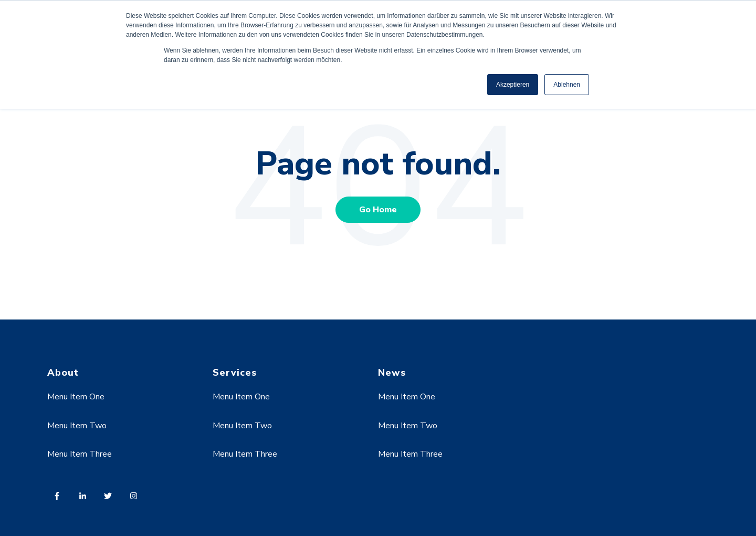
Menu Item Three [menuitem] (80, 454)
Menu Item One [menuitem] (76, 397)
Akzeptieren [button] (513, 85)
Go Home (378, 210)
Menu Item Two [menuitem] (77, 426)
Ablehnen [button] (567, 85)
